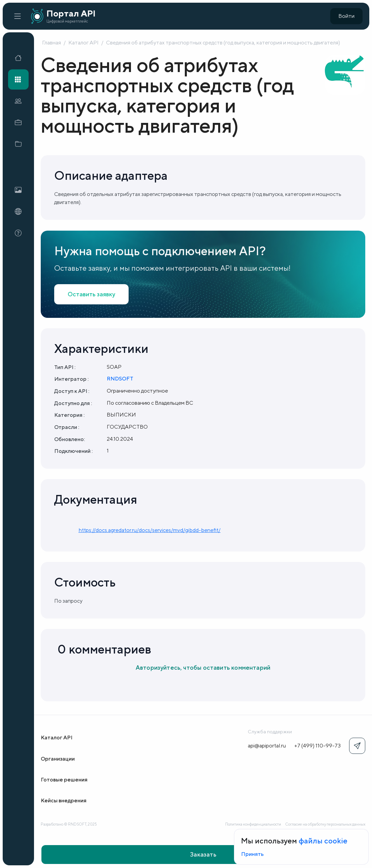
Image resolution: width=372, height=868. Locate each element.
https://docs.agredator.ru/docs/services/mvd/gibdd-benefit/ (149, 530)
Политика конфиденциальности (253, 824)
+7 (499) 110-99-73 (317, 746)
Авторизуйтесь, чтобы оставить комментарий (203, 667)
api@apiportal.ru (267, 746)
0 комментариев (104, 649)
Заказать (203, 854)
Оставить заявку (91, 294)
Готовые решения (64, 780)
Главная (52, 43)
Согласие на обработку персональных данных (325, 824)
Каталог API (83, 43)
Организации (58, 759)
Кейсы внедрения (64, 800)
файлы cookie (323, 841)
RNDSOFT (120, 379)
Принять (252, 854)
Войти (346, 16)
